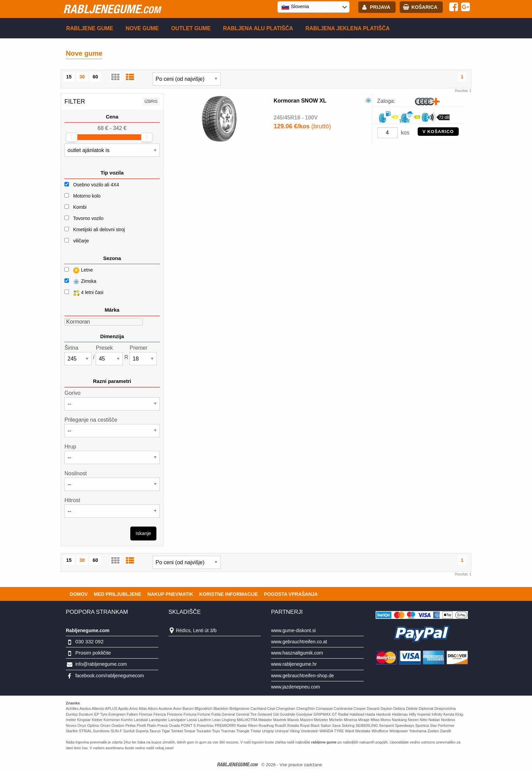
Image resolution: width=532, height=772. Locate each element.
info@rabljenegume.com (101, 664)
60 (95, 77)
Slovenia (295, 7)
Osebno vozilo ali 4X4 (96, 185)
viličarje (81, 241)
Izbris (151, 102)
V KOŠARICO (438, 132)
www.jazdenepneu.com (296, 687)
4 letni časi (84, 293)
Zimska (80, 282)
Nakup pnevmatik (170, 594)
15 (69, 77)
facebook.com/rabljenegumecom (110, 676)
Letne (79, 270)
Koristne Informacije (229, 594)
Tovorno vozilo (88, 218)
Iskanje (144, 533)
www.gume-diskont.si (293, 630)
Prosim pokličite (93, 653)
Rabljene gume (90, 28)
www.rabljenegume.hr (294, 664)
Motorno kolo (87, 196)
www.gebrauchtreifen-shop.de (302, 676)
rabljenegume (112, 9)
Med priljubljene (117, 594)
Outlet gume (191, 28)
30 (82, 77)
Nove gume (142, 28)
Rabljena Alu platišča (258, 28)
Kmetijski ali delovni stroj (99, 229)
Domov (79, 594)
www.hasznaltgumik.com (297, 653)
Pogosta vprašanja (291, 594)
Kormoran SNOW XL (300, 101)
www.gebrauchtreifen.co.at (299, 642)
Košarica (424, 7)
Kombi (80, 207)
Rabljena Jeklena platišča (347, 28)
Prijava (380, 7)
